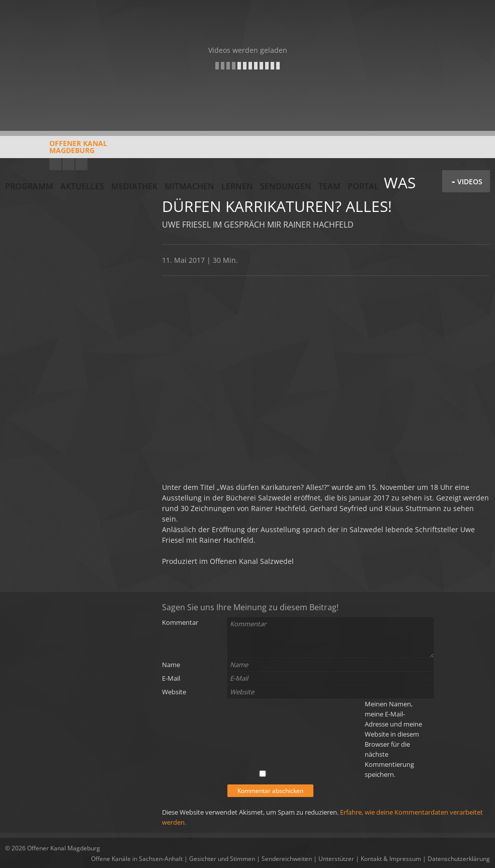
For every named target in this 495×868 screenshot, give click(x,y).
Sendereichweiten (287, 859)
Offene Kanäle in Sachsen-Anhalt (137, 859)
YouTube (55, 164)
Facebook (68, 164)
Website (174, 692)
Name (171, 665)
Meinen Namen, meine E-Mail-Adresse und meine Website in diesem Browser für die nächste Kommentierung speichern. (393, 739)
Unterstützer (336, 859)
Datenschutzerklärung (459, 859)
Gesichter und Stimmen (222, 859)
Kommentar (180, 622)
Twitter (81, 164)
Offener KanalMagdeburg (56, 151)
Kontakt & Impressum (391, 859)
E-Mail (171, 678)
